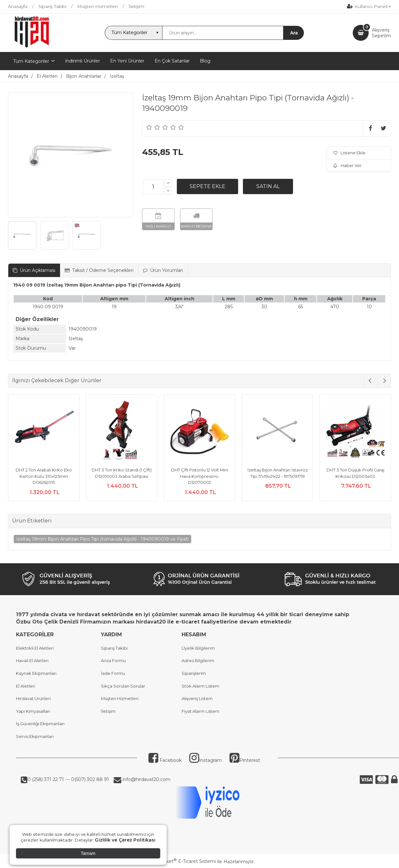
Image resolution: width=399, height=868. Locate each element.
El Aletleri (26, 686)
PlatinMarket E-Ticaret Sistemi (180, 861)
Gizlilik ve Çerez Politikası (125, 840)
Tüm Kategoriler (31, 61)
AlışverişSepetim (381, 33)
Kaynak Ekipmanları (36, 673)
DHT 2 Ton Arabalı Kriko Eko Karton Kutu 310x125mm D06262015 (44, 476)
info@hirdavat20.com (146, 779)
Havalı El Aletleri (32, 660)
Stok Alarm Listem (200, 686)
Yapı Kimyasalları (33, 711)
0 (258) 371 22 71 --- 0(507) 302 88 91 (68, 779)
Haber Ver (347, 165)
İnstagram (206, 760)
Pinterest (245, 760)
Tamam (88, 853)
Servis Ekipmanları (35, 736)
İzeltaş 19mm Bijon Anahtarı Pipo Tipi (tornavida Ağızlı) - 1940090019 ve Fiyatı (102, 539)
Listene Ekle (349, 153)
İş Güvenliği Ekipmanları (40, 724)
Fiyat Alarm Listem (200, 711)
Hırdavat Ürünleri (33, 698)
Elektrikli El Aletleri (35, 648)
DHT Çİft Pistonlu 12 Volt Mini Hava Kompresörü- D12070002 (200, 476)
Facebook (165, 760)
